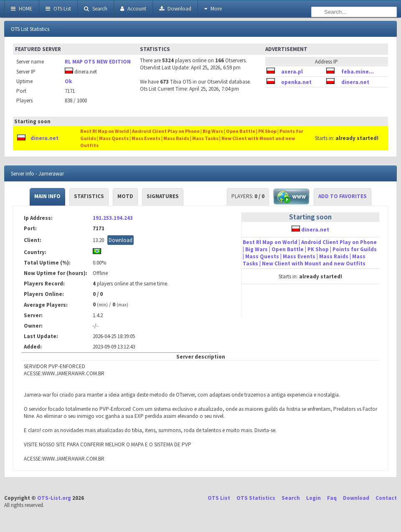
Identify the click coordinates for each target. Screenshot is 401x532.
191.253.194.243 (113, 218)
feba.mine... (358, 72)
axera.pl (292, 72)
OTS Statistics (256, 498)
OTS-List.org (54, 498)
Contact (386, 498)
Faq (332, 498)
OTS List (58, 9)
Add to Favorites (343, 196)
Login (313, 498)
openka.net (296, 82)
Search (96, 9)
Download (175, 9)
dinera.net (355, 82)
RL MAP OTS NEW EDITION (98, 62)
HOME (22, 9)
